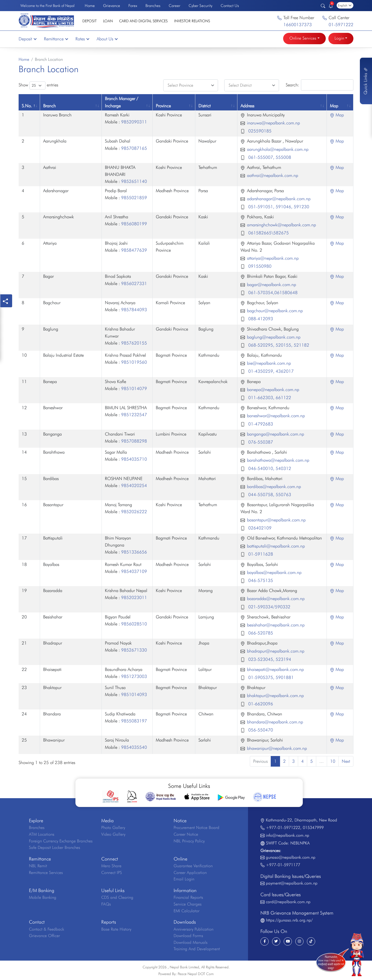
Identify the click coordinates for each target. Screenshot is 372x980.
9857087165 (134, 148)
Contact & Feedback (47, 929)
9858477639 (134, 250)
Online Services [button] (303, 38)
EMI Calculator (187, 911)
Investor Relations (192, 21)
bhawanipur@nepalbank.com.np (277, 748)
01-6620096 (260, 704)
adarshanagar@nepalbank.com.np (279, 199)
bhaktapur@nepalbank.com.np (275, 695)
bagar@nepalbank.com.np (272, 285)
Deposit (90, 21)
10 (333, 761)
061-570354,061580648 (272, 293)
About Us (107, 39)
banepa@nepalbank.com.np (273, 390)
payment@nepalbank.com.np (292, 883)
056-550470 (260, 730)
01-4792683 (260, 424)
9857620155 (134, 343)
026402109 (259, 528)
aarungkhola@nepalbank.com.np (278, 149)
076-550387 (260, 442)
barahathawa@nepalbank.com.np (278, 460)
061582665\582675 (268, 233)
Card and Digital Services (143, 21)
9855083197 (134, 721)
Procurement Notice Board (196, 828)
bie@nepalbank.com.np (269, 363)
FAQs (106, 904)
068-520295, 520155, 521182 (278, 345)
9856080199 (134, 224)
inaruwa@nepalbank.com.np (273, 123)
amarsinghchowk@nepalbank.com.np (281, 225)
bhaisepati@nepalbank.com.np (275, 669)
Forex (133, 6)
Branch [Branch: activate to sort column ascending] (49, 106)
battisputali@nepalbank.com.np (276, 546)
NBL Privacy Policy (189, 841)
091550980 (259, 266)
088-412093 (260, 319)
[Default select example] (191, 85)
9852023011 (134, 597)
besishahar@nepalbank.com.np (276, 625)
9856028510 (134, 624)
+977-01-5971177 (283, 865)
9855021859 (134, 198)
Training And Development (197, 949)
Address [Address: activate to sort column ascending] (247, 106)
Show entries (38, 85)
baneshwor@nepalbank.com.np (276, 416)
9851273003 (134, 676)
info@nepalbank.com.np (288, 835)
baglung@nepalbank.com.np (274, 337)
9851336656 (134, 552)
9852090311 (134, 122)
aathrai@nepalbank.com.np (273, 175)
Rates (82, 39)
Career (175, 6)
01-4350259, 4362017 (270, 371)
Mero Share (111, 866)
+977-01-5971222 (283, 828)
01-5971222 (341, 25)
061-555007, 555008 (269, 157)
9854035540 (134, 747)
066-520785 (260, 633)
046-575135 (260, 580)
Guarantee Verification (193, 866)
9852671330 (134, 650)
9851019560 (134, 362)
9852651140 (134, 181)
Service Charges (188, 904)
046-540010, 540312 (269, 468)
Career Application (190, 873)
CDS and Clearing (117, 897)
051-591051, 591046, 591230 (278, 207)
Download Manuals (191, 942)
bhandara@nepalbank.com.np (275, 722)
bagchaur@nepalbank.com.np (275, 311)
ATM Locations (42, 834)
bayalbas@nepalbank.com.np (274, 572)
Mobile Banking (43, 897)
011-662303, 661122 (269, 398)
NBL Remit (38, 866)
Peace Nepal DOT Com (196, 974)
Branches (153, 6)
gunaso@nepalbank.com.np (291, 857)
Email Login (184, 879)
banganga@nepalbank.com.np (276, 434)
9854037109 (134, 571)
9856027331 (134, 283)
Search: (320, 85)
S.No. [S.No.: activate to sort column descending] (27, 106)
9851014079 (134, 388)
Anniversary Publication (193, 929)
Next (346, 761)
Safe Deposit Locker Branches (55, 847)
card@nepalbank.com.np (288, 902)
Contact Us (230, 6)
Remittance (56, 39)
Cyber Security (200, 6)
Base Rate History (116, 929)
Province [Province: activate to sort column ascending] (163, 106)
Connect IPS (112, 873)
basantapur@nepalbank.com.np (276, 520)
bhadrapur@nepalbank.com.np (276, 651)
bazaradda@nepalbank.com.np (276, 599)
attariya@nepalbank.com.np (273, 258)
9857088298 (134, 441)
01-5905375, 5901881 (270, 677)
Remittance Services (46, 873)
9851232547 (134, 415)
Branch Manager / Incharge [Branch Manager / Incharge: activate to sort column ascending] (122, 102)
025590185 (259, 131)
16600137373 (298, 25)
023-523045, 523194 (269, 659)
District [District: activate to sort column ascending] (204, 106)
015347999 (313, 828)
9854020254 (134, 485)
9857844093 (134, 310)
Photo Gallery (113, 828)
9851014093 (134, 694)
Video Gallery (113, 834)
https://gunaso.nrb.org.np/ (289, 920)
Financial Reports (188, 897)
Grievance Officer (44, 936)
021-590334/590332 (269, 607)
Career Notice (186, 834)
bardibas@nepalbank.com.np (274, 487)
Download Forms (188, 936)
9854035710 (134, 459)
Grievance (112, 6)
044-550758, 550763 (269, 495)
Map (337, 115)
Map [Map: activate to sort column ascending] (334, 106)
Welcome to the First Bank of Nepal (47, 6)
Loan (108, 21)
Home (90, 6)
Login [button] (339, 38)
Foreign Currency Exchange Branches (61, 841)
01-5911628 (260, 554)
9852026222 (134, 512)
